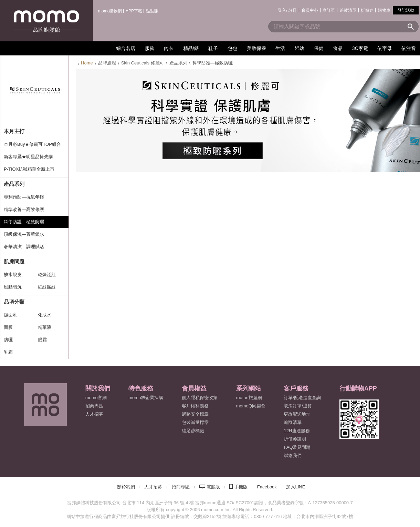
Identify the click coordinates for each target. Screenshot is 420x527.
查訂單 (329, 10)
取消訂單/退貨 (298, 406)
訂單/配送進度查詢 (302, 398)
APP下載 (134, 11)
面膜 (8, 327)
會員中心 (310, 10)
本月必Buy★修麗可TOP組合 (32, 144)
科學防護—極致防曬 (24, 222)
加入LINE (296, 487)
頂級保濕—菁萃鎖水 (24, 234)
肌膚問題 (14, 261)
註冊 (293, 10)
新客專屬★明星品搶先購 (28, 157)
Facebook (267, 487)
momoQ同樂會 (251, 406)
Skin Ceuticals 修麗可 (143, 63)
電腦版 (213, 487)
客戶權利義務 (195, 406)
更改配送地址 (297, 414)
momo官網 (96, 398)
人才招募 (153, 487)
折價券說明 (295, 439)
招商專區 (94, 406)
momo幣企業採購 (146, 398)
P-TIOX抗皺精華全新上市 (29, 169)
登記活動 (406, 10)
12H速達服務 (297, 431)
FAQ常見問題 (297, 447)
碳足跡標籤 (193, 431)
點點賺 (152, 11)
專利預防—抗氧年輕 (24, 197)
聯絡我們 (293, 455)
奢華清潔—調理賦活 (24, 247)
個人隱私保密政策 (200, 398)
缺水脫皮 (13, 275)
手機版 (241, 487)
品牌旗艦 (107, 63)
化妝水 (45, 315)
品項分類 (14, 302)
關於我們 (126, 487)
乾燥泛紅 (47, 275)
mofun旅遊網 (249, 398)
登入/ (282, 10)
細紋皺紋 (47, 287)
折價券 (367, 10)
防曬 (8, 340)
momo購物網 (110, 11)
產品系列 (178, 63)
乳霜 (8, 352)
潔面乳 (10, 315)
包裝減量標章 (195, 422)
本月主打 (14, 131)
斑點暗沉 (13, 287)
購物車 (384, 10)
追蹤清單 (348, 10)
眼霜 (42, 340)
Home (87, 63)
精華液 (45, 327)
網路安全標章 (195, 414)
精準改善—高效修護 (24, 209)
